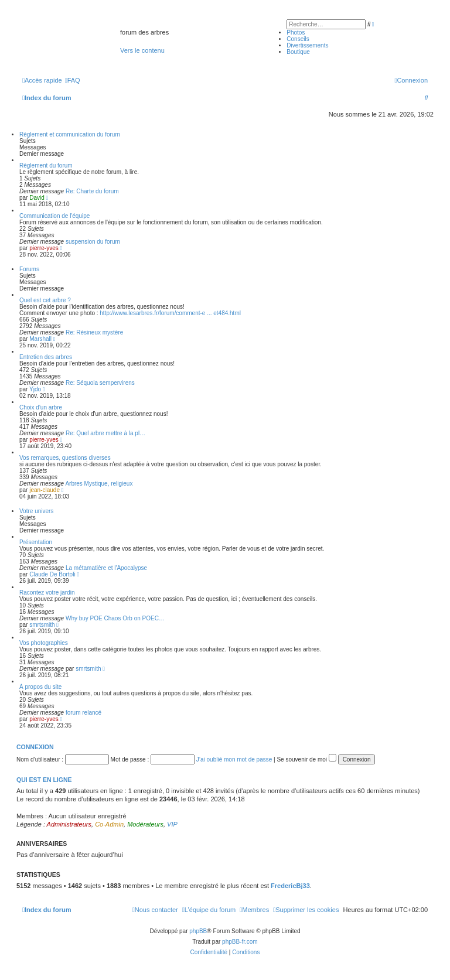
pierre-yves (44, 248)
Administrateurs (69, 824)
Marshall (40, 339)
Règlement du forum (46, 165)
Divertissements (307, 45)
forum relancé (83, 713)
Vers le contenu (142, 50)
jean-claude (45, 490)
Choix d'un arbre (41, 407)
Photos (296, 33)
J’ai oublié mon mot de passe (234, 759)
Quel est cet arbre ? (45, 300)
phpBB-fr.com (240, 942)
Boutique (298, 52)
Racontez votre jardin (47, 593)
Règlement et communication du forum (70, 134)
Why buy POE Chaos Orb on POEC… (115, 618)
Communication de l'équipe (54, 216)
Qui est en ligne (44, 780)
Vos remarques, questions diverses (65, 458)
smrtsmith (42, 625)
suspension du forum (93, 242)
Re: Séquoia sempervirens (100, 383)
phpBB (198, 931)
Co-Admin (109, 824)
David (37, 198)
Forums (29, 269)
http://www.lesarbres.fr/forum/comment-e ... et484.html (170, 313)
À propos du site (40, 687)
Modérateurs (145, 824)
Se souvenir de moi (306, 759)
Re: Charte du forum (92, 191)
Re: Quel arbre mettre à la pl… (105, 433)
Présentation (36, 542)
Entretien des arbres (46, 357)
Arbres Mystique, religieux (99, 484)
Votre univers (36, 511)
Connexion (35, 747)
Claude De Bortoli (52, 574)
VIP (172, 824)
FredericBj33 (290, 886)
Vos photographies (44, 643)
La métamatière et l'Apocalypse (106, 568)
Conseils (298, 39)
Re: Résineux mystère (94, 332)
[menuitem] (73, 80)
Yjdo (35, 389)
